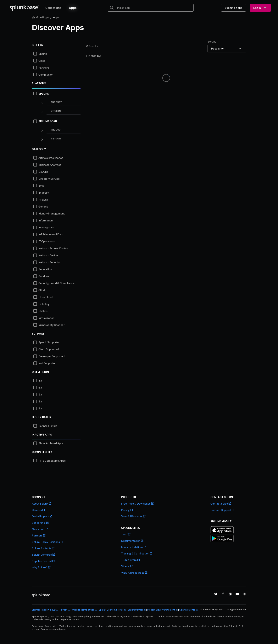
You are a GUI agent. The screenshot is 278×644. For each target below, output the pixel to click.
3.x (40, 408)
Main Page (40, 17)
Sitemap (36, 610)
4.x (40, 401)
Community (45, 75)
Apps (73, 8)
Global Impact (42, 516)
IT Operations (47, 241)
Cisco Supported (49, 349)
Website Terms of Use (84, 610)
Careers (38, 510)
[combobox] (227, 49)
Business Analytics (50, 165)
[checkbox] (35, 54)
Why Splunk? (41, 567)
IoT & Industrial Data (51, 234)
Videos (127, 566)
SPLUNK (44, 94)
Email (42, 186)
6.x (40, 387)
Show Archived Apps (51, 443)
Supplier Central (43, 561)
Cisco (42, 61)
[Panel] (42, 103)
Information (46, 220)
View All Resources (134, 573)
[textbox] (153, 8)
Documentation (132, 541)
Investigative (46, 227)
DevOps (43, 172)
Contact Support (222, 510)
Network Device (48, 255)
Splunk (43, 54)
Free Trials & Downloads (137, 503)
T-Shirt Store (130, 560)
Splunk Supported (49, 342)
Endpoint (44, 193)
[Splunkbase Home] (24, 8)
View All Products (133, 516)
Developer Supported (51, 356)
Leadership (40, 523)
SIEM (42, 290)
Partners (44, 68)
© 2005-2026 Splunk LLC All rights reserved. (223, 610)
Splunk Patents (189, 610)
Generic (43, 206)
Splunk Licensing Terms (113, 610)
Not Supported (47, 363)
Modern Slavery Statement (162, 610)
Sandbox (44, 276)
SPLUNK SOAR (48, 121)
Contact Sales (221, 503)
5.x (40, 394)
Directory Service (49, 179)
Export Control (137, 610)
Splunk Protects (43, 548)
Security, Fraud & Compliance (56, 283)
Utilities (43, 311)
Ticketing (44, 304)
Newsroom (40, 529)
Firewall (43, 199)
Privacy (65, 610)
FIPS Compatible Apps (52, 461)
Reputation (45, 269)
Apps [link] (56, 17)
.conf (126, 534)
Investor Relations (134, 547)
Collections (53, 8)
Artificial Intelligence (51, 158)
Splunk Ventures (43, 555)
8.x (40, 381)
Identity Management (52, 213)
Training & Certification (137, 553)
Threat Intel (45, 297)
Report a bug (50, 610)
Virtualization (46, 318)
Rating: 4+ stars (48, 426)
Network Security (49, 262)
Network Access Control (53, 248)
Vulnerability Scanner (51, 325)
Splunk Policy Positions (47, 542)
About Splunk (41, 503)
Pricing (127, 510)
